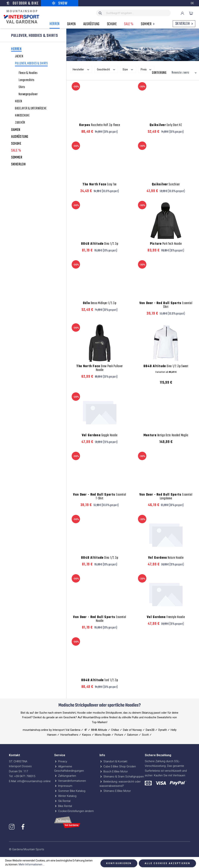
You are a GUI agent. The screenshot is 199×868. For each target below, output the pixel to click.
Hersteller (81, 69)
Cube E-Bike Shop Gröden (118, 766)
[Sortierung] (183, 73)
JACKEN (19, 57)
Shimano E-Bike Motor (115, 791)
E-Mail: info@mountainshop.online (30, 781)
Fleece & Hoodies (28, 73)
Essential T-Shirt (100, 497)
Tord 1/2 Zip (100, 680)
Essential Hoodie (100, 619)
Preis (146, 69)
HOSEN (19, 102)
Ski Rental (62, 801)
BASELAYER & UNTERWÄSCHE (31, 109)
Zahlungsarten (65, 776)
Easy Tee (100, 185)
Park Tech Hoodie (166, 244)
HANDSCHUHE (22, 116)
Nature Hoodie (166, 558)
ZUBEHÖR (20, 123)
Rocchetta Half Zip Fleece (100, 125)
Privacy (61, 761)
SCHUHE (16, 144)
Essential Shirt (166, 305)
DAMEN (16, 130)
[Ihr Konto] (182, 13)
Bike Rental (63, 806)
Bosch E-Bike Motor (114, 771)
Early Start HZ (166, 125)
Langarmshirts (27, 80)
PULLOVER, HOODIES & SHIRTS (31, 64)
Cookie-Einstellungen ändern (74, 811)
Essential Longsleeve (166, 497)
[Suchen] (100, 13)
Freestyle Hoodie (166, 617)
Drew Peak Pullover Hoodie (100, 368)
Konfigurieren (119, 863)
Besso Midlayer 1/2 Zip (100, 303)
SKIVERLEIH (19, 164)
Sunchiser (166, 185)
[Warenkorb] (191, 13)
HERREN (16, 49)
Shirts (22, 87)
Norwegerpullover (28, 94)
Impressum (63, 786)
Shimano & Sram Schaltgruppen (122, 777)
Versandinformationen (70, 781)
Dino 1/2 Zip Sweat (166, 366)
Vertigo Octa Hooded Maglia (166, 435)
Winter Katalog (65, 796)
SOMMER (17, 158)
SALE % (16, 151)
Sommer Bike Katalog (70, 791)
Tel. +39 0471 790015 (22, 776)
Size (128, 69)
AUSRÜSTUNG (20, 137)
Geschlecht (106, 69)
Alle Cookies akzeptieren (167, 863)
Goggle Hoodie (100, 435)
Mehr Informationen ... (32, 864)
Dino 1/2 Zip (100, 244)
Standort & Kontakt (113, 761)
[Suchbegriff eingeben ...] (138, 13)
